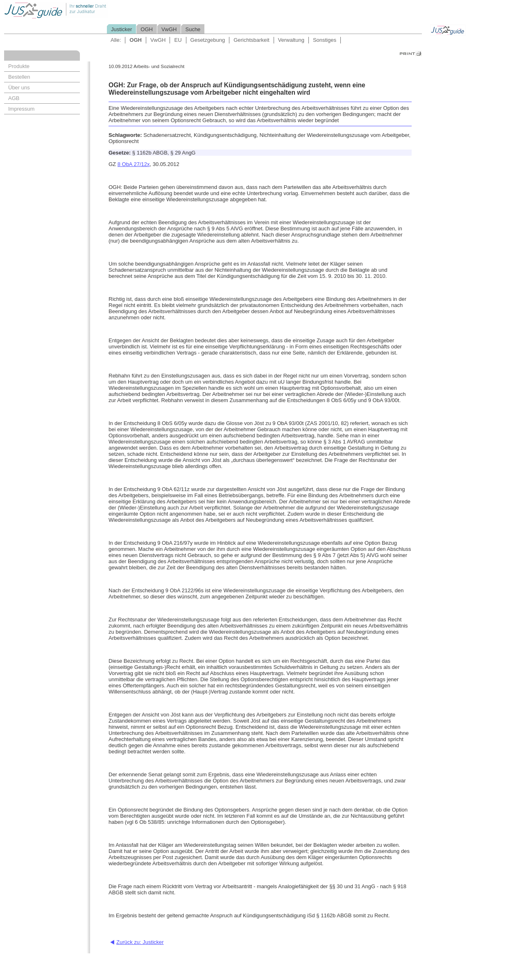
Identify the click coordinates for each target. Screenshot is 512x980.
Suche (193, 29)
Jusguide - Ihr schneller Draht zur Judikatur (82, 10)
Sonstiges (325, 40)
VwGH (169, 29)
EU (178, 40)
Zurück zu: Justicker (140, 942)
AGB (14, 98)
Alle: (116, 40)
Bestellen (19, 77)
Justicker (121, 29)
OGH (147, 29)
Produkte (19, 66)
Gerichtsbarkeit (251, 40)
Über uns (19, 88)
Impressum (21, 109)
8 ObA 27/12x (134, 164)
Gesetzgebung (208, 40)
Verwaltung (291, 40)
